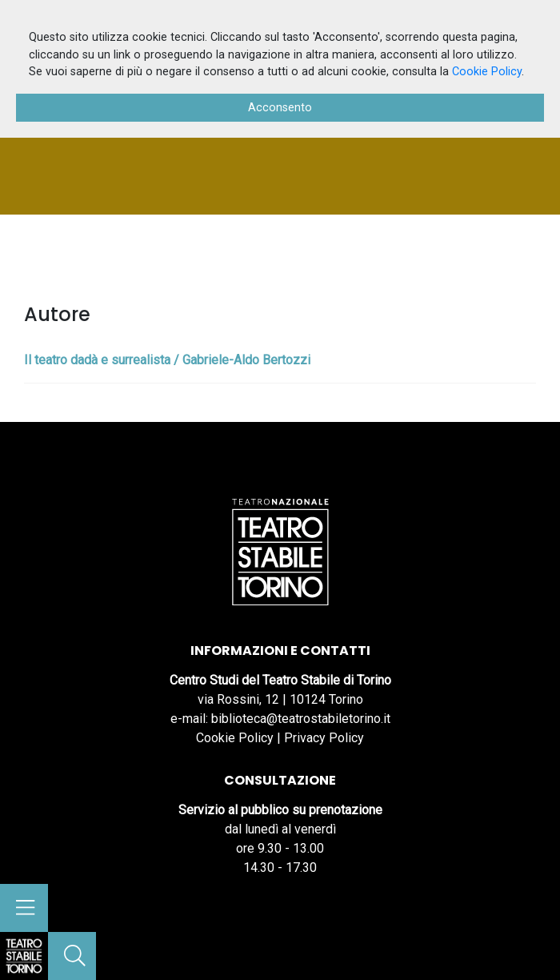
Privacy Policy (324, 738)
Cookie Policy (235, 738)
